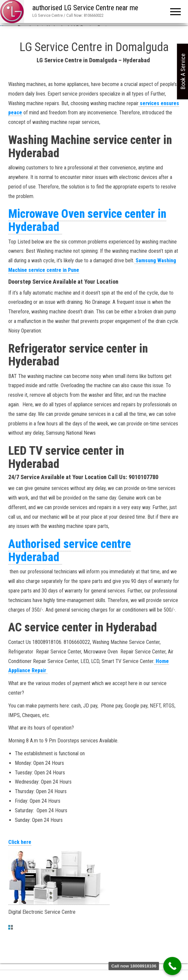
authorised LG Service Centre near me (85, 8)
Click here (20, 842)
